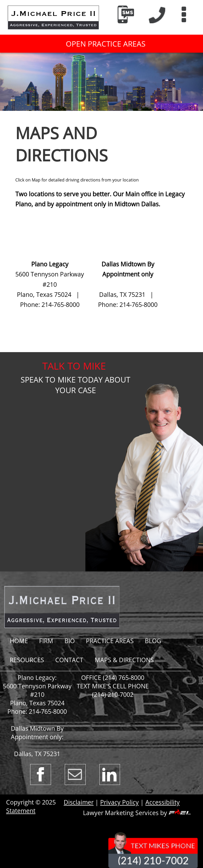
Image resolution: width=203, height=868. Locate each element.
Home (19, 641)
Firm (46, 641)
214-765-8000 (48, 711)
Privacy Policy (119, 802)
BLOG (153, 641)
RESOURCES (27, 660)
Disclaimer (79, 802)
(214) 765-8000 (124, 678)
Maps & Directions (124, 660)
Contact (69, 660)
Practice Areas (110, 641)
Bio (70, 641)
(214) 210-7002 (113, 694)
